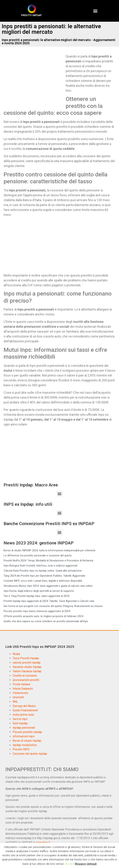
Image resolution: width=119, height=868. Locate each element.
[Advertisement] (34, 81)
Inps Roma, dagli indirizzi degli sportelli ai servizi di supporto (39, 591)
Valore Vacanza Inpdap (27, 671)
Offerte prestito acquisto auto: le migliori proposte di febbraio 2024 (43, 616)
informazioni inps (24, 736)
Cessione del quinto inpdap (30, 754)
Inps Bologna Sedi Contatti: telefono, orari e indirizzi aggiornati (40, 566)
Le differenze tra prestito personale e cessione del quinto (38, 555)
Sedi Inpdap (20, 723)
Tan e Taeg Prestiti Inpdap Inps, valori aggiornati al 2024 (36, 596)
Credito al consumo (25, 676)
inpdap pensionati (24, 728)
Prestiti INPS (21, 749)
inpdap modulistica (25, 745)
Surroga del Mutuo (24, 706)
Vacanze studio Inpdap (27, 667)
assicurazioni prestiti (26, 680)
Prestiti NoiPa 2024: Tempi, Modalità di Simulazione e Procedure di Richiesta (48, 561)
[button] (95, 11)
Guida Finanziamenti (25, 710)
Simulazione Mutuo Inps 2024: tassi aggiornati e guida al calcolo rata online (48, 586)
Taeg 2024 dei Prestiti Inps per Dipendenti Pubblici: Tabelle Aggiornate (44, 576)
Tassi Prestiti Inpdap (26, 658)
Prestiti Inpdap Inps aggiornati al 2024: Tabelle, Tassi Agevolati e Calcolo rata (49, 601)
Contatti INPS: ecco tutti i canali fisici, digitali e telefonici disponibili (43, 581)
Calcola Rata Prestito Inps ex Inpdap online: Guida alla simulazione (43, 571)
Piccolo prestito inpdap (27, 732)
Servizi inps (20, 719)
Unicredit (18, 697)
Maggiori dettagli (86, 864)
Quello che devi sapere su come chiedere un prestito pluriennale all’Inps (46, 621)
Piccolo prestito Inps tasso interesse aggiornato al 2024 (37, 611)
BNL (15, 702)
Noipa (16, 654)
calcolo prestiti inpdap (27, 663)
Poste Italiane (21, 684)
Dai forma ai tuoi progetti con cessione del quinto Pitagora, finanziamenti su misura (53, 606)
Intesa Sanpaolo (23, 689)
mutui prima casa (23, 715)
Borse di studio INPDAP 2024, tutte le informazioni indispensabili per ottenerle (49, 550)
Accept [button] (70, 864)
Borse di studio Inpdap (27, 741)
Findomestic (20, 693)
